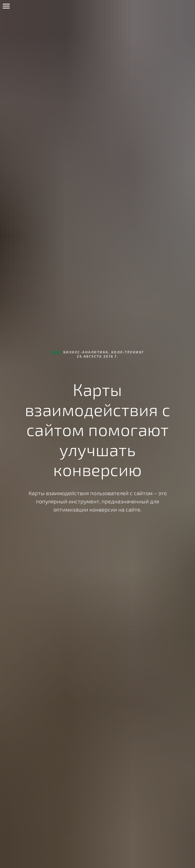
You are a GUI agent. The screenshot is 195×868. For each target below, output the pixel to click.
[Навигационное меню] (6, 6)
